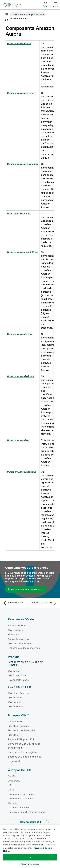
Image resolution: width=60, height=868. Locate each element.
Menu (56, 6)
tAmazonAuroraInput (19, 214)
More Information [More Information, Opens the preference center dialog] (30, 864)
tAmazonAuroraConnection (22, 164)
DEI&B (11, 790)
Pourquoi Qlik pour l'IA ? (21, 739)
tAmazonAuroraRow (18, 440)
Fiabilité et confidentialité (22, 730)
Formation (13, 634)
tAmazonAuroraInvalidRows (23, 252)
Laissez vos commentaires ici (26, 589)
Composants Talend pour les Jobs (28, 14)
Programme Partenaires (21, 799)
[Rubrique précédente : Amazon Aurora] (16, 603)
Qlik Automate (16, 706)
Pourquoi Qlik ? (16, 721)
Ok (30, 857)
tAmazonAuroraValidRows (22, 472)
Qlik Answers (15, 697)
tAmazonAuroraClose (19, 43)
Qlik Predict (14, 702)
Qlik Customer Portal (19, 643)
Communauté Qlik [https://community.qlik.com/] (31, 822)
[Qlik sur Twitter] (48, 822)
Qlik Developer (16, 630)
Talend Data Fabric (18, 680)
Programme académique (22, 794)
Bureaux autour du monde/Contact (27, 812)
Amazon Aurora (18, 18)
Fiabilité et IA (15, 735)
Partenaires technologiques (23, 752)
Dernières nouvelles (19, 807)
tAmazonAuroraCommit (20, 93)
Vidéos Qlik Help (17, 626)
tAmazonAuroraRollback (21, 376)
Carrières (13, 803)
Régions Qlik (15, 761)
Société (12, 776)
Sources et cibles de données (25, 757)
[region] (30, 846)
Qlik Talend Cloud (18, 675)
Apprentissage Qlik (18, 639)
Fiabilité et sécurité (18, 726)
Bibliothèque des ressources (24, 648)
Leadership (14, 781)
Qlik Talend (14, 671)
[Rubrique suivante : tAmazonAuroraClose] (44, 603)
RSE (10, 785)
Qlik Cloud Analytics (19, 693)
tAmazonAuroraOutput (20, 334)
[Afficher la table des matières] (6, 14)
